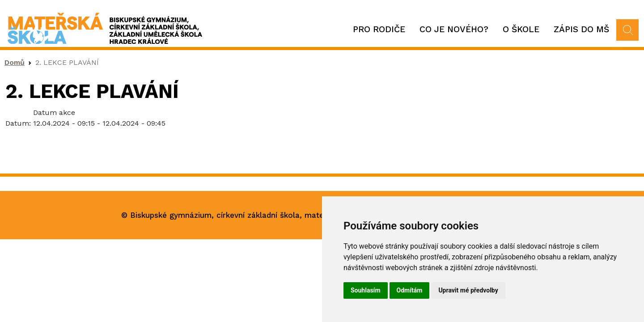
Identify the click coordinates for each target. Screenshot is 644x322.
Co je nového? (454, 29)
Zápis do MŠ (581, 29)
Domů (15, 62)
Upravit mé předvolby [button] (468, 290)
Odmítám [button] (410, 290)
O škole (521, 29)
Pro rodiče (379, 29)
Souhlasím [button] (366, 290)
